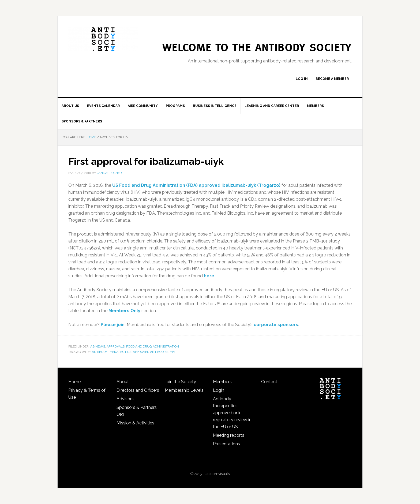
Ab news (98, 346)
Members (222, 382)
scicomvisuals (218, 474)
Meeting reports (229, 435)
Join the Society (180, 382)
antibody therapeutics (112, 352)
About (123, 382)
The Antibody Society (103, 39)
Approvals (116, 346)
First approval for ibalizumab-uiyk (146, 161)
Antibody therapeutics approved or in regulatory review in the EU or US (232, 413)
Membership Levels (184, 390)
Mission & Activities (135, 423)
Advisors (125, 399)
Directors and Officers (138, 390)
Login (219, 390)
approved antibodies (151, 352)
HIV (172, 352)
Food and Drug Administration (153, 346)
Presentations (226, 444)
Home (74, 382)
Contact (269, 382)
